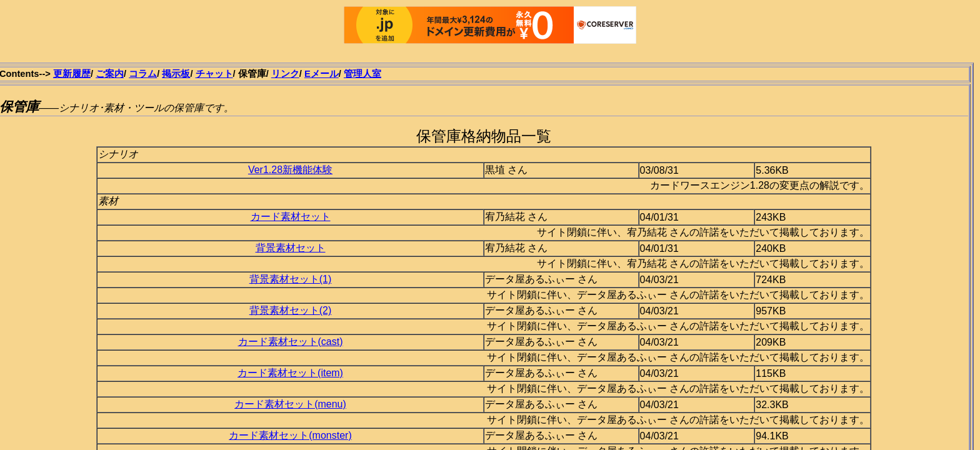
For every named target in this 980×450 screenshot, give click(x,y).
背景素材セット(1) (291, 279)
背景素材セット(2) (291, 310)
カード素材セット (291, 217)
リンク (285, 74)
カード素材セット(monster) (290, 435)
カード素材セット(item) (290, 373)
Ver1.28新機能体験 (290, 170)
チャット (214, 74)
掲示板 (176, 74)
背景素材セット (291, 248)
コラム (143, 74)
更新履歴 (72, 74)
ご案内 (110, 74)
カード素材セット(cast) (291, 342)
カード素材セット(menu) (290, 404)
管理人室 (362, 74)
